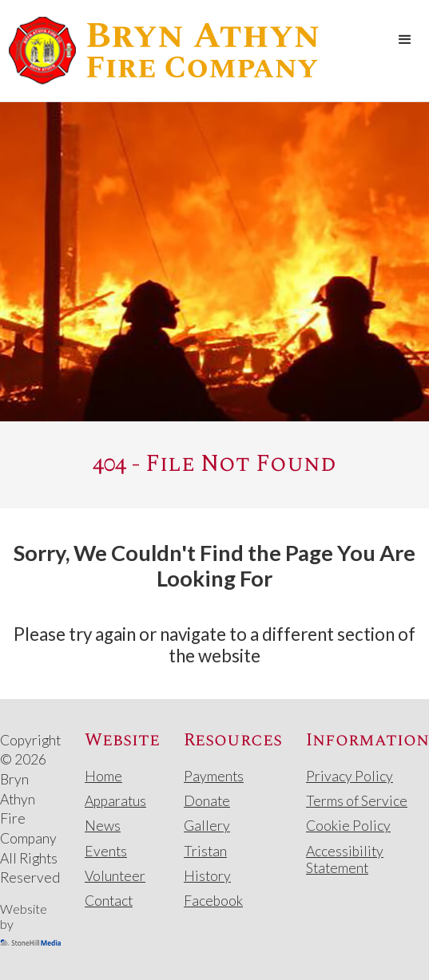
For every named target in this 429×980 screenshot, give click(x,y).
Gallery (207, 826)
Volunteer (115, 876)
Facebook (213, 901)
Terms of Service (357, 801)
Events (106, 851)
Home (103, 776)
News (103, 826)
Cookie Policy (348, 826)
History (207, 876)
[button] (405, 40)
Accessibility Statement (345, 859)
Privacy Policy (350, 776)
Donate (207, 801)
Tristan (205, 851)
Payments (214, 776)
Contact (109, 901)
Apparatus (115, 801)
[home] (160, 51)
